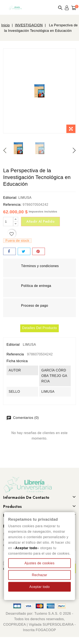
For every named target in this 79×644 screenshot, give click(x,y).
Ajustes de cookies (39, 563)
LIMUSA (25, 198)
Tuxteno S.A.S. (46, 614)
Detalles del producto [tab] (39, 328)
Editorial (13, 345)
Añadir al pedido (40, 221)
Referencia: (12, 205)
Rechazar (39, 575)
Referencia (15, 354)
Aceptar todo (39, 587)
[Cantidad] (8, 222)
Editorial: (10, 198)
